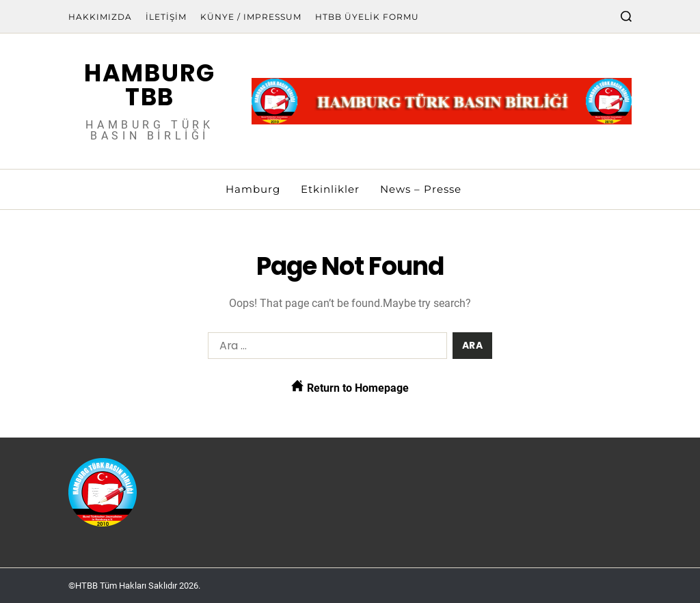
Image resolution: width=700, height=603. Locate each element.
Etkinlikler (330, 189)
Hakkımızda (100, 17)
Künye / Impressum (251, 17)
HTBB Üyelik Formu (367, 17)
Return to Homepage (350, 387)
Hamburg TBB (150, 85)
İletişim (166, 17)
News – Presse (421, 189)
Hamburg (253, 189)
